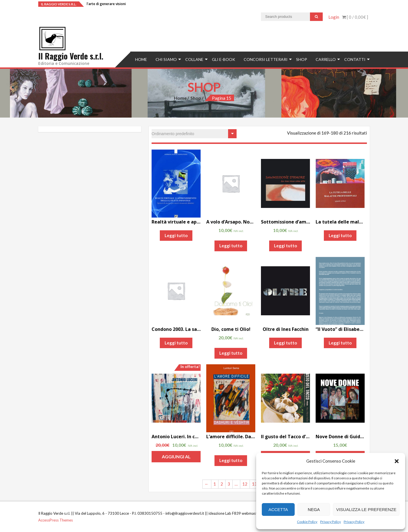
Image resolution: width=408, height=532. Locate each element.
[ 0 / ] (355, 17)
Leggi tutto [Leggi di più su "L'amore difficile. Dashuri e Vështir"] (231, 460)
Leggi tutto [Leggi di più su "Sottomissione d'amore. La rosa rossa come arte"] (285, 246)
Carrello (326, 59)
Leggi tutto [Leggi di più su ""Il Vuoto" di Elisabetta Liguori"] (340, 343)
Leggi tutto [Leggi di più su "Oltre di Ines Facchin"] (285, 343)
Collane (194, 59)
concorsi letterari (266, 59)
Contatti (355, 59)
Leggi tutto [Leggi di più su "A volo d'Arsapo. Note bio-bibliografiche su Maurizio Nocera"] (231, 246)
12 (245, 484)
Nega (314, 509)
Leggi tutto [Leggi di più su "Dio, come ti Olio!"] (231, 353)
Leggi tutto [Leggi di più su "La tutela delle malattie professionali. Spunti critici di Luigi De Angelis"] (340, 235)
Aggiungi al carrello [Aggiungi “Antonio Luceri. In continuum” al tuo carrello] (176, 458)
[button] (397, 461)
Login (334, 17)
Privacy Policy (331, 522)
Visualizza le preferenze (366, 509)
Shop (302, 59)
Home (141, 59)
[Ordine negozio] (194, 134)
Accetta (278, 509)
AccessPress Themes (56, 520)
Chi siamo (166, 59)
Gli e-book (224, 59)
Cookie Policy (307, 522)
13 (254, 484)
